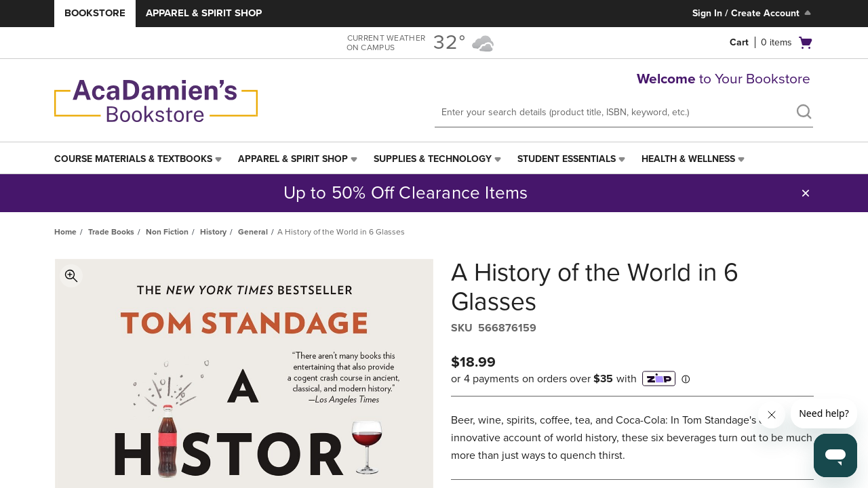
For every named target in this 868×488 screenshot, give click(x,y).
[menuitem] (139, 159)
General (253, 232)
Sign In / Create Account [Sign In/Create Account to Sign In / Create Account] (753, 13)
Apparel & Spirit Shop (204, 13)
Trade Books (111, 232)
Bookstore (95, 13)
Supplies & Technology (433, 159)
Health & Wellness (688, 159)
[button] (806, 193)
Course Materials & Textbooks (133, 159)
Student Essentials (567, 159)
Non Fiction (167, 232)
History (213, 232)
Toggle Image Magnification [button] (71, 276)
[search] (804, 113)
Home (65, 232)
